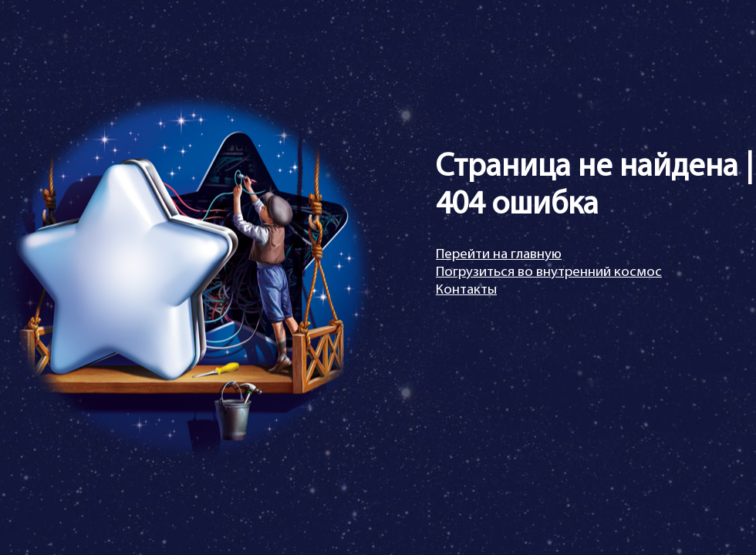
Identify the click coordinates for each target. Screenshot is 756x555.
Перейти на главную (499, 255)
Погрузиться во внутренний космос (549, 272)
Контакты (466, 290)
